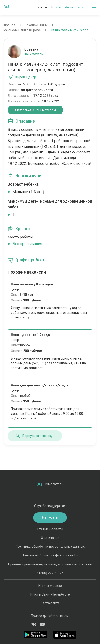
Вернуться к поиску (34, 436)
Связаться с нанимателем (35, 110)
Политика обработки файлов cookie (50, 555)
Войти (56, 7)
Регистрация (75, 7)
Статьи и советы (50, 529)
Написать (50, 517)
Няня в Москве (50, 586)
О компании (50, 538)
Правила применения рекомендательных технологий (50, 564)
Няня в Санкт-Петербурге (50, 594)
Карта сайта (50, 603)
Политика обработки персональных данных (50, 547)
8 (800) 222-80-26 (50, 573)
